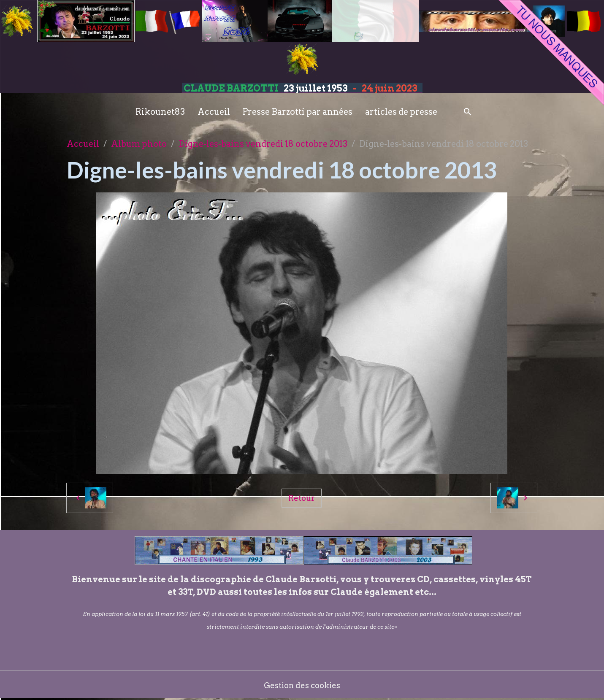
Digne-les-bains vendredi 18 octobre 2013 (263, 144)
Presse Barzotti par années (298, 112)
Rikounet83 (160, 112)
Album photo (139, 144)
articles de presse (401, 112)
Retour (302, 497)
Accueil (214, 112)
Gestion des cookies (302, 685)
